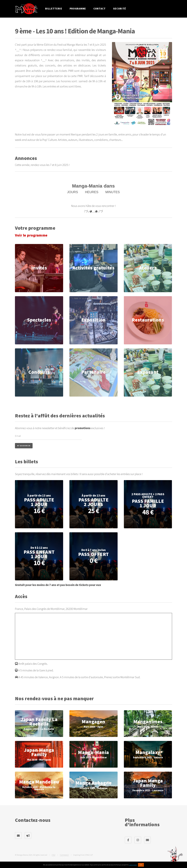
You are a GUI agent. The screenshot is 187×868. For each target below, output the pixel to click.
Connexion (64, 855)
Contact (100, 9)
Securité (120, 9)
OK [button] (141, 865)
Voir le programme (31, 235)
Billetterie (54, 9)
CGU (53, 855)
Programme (78, 9)
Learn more (133, 865)
